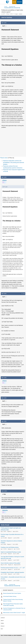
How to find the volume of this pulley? (11, 563)
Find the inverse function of (13, 568)
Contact (3, 618)
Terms (2, 623)
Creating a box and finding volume (10, 547)
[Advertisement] (13, 142)
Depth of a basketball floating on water (11, 552)
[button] (22, 23)
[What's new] (24, 2)
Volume (20, 14)
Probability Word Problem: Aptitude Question (12, 572)
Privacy (3, 626)
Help (2, 629)
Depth (16, 14)
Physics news (4, 158)
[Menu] (3, 2)
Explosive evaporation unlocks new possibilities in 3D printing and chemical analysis (14, 162)
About (2, 621)
